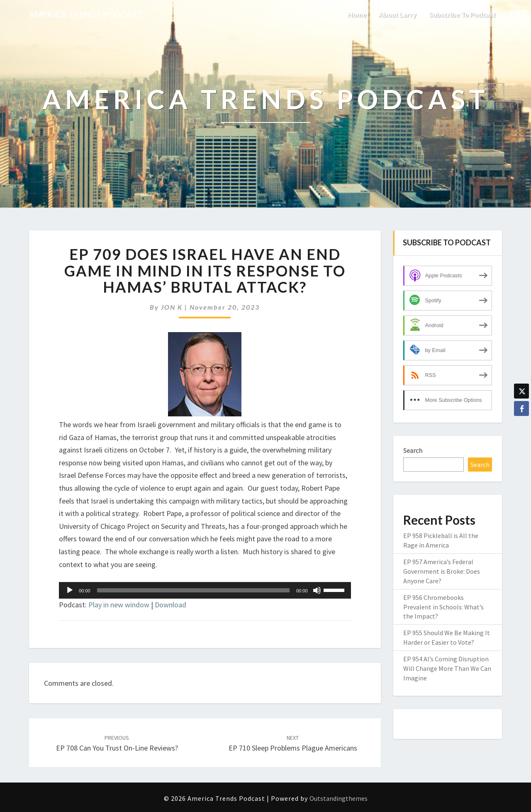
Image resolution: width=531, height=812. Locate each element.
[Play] (70, 590)
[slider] (193, 590)
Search (413, 450)
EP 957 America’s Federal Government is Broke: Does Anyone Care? (442, 571)
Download (171, 605)
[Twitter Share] (521, 391)
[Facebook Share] (521, 408)
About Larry (398, 14)
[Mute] (317, 590)
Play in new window (119, 605)
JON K (172, 307)
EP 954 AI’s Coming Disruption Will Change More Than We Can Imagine (447, 668)
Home (357, 14)
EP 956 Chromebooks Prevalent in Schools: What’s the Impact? (443, 607)
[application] (205, 590)
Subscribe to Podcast (462, 14)
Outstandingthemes (339, 798)
